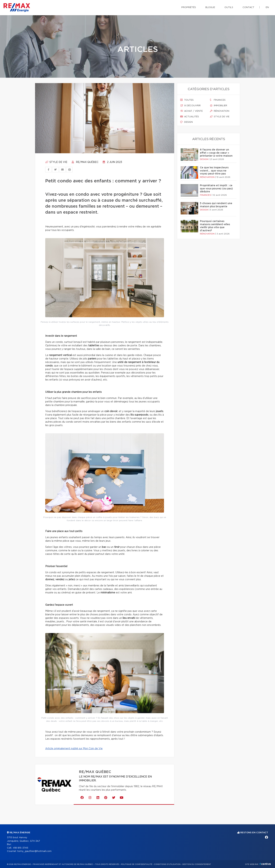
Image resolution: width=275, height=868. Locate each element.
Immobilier (219, 106)
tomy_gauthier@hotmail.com (34, 851)
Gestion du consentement (197, 864)
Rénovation (220, 111)
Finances (218, 100)
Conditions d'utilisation (167, 864)
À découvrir (190, 106)
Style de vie (56, 162)
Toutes (187, 100)
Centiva (265, 864)
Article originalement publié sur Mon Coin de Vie (74, 749)
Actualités (190, 117)
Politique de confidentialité (137, 864)
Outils (229, 7)
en (267, 7)
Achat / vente (192, 111)
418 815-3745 (21, 848)
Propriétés (189, 7)
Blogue (210, 7)
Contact (248, 7)
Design (187, 122)
